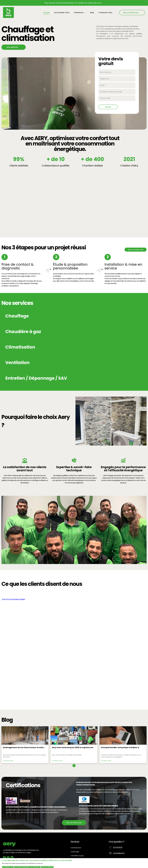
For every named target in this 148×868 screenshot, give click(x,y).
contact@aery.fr (119, 853)
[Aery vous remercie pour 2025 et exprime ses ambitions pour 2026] (74, 735)
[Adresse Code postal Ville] (117, 92)
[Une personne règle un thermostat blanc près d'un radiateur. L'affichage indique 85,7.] (123, 735)
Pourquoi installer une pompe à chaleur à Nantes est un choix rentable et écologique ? (121, 747)
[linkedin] (12, 858)
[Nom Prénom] (117, 72)
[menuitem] (47, 12)
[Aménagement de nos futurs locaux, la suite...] (25, 735)
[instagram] (8, 858)
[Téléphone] (117, 79)
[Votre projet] (117, 98)
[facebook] (4, 858)
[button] (58, 316)
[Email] (117, 85)
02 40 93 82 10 (118, 847)
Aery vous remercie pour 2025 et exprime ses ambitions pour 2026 (73, 747)
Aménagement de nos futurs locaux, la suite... (24, 747)
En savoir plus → (9, 761)
